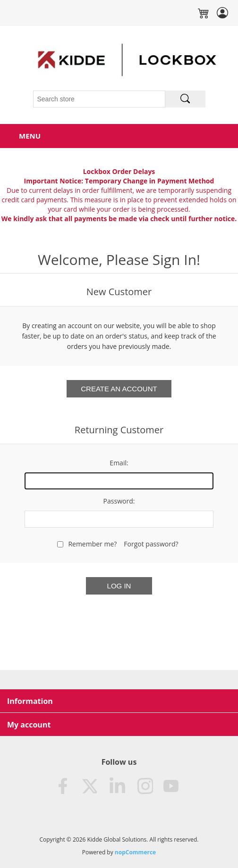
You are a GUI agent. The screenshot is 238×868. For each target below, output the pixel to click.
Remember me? (92, 544)
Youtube (171, 786)
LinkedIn (117, 786)
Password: (119, 501)
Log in (119, 586)
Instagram (144, 786)
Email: (119, 463)
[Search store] (99, 99)
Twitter (89, 786)
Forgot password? (151, 544)
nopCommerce (135, 852)
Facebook (62, 786)
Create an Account (119, 389)
